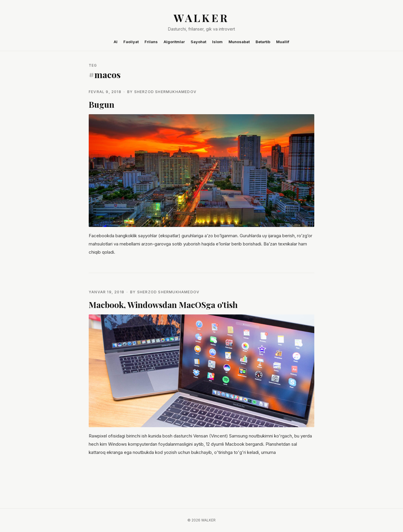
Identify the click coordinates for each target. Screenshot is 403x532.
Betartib (263, 42)
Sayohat (198, 42)
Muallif (283, 42)
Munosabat (239, 42)
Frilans (151, 42)
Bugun (101, 104)
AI (116, 42)
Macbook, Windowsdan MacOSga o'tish (163, 305)
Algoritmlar (174, 42)
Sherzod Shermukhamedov (165, 92)
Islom (217, 42)
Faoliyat (131, 42)
